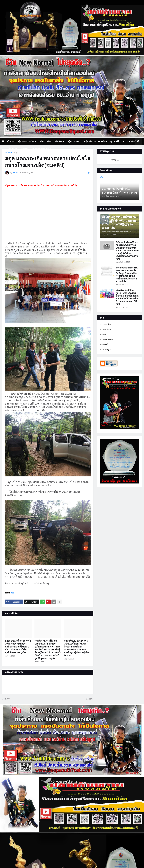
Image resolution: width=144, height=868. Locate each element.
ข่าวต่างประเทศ (107, 340)
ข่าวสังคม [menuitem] (59, 141)
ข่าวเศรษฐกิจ (105, 350)
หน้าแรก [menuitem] (10, 141)
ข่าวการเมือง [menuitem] (46, 141)
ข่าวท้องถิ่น (104, 345)
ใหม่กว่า (7, 699)
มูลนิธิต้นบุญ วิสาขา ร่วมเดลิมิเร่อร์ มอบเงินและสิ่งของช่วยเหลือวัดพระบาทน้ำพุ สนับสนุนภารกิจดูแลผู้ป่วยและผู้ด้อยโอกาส (77, 648)
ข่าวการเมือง (105, 324)
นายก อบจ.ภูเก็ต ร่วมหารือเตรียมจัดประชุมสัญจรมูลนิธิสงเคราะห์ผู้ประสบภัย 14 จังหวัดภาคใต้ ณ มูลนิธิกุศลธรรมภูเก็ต (18, 647)
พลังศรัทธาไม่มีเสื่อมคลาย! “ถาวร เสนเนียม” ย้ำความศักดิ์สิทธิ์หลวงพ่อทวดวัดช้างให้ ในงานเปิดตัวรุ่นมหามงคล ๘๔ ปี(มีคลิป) (127, 297)
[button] (4, 141)
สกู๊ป (16, 152)
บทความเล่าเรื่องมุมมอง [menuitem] (42, 149)
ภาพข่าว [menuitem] (24, 149)
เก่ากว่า (89, 699)
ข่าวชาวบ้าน (105, 330)
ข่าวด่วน (103, 335)
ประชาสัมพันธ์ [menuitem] (129, 141)
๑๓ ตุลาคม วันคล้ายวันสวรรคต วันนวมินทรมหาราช (119, 191)
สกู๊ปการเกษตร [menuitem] (74, 141)
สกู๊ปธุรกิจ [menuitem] (13, 149)
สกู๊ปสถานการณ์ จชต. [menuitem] (27, 141)
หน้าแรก (9, 152)
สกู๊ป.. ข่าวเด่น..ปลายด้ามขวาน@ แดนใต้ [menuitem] (102, 141)
